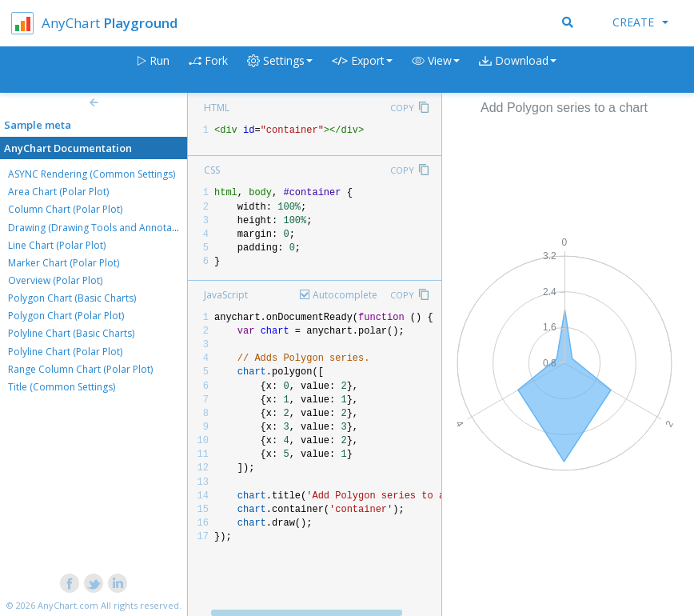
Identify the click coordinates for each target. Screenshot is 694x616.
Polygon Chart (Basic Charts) (72, 298)
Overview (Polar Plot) (55, 280)
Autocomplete (345, 295)
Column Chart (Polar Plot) (65, 209)
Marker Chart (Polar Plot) (64, 263)
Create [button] (640, 22)
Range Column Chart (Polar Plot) (80, 369)
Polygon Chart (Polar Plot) (66, 316)
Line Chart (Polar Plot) (57, 245)
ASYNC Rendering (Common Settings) (92, 174)
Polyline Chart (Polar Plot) (65, 352)
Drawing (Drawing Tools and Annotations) (102, 228)
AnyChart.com (68, 605)
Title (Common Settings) (62, 387)
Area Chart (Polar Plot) (58, 192)
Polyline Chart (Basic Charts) (71, 333)
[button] (436, 70)
